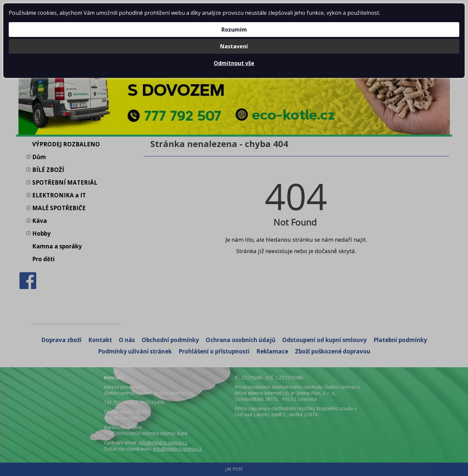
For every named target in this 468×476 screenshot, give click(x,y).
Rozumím (234, 30)
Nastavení (234, 46)
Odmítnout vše (234, 63)
